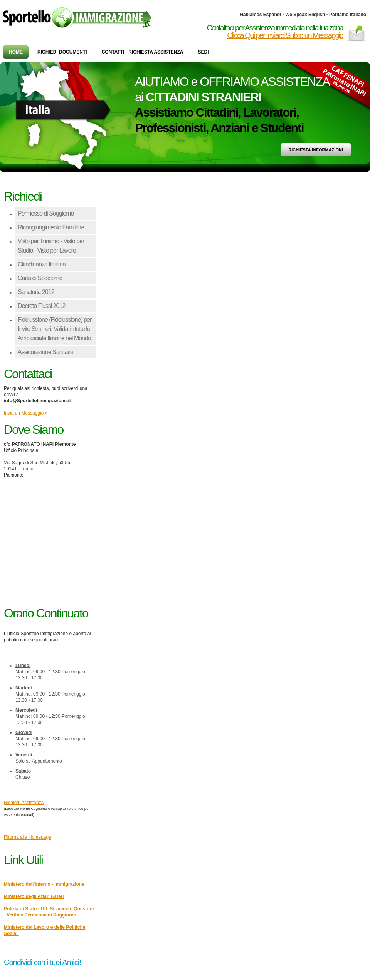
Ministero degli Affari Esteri (34, 896)
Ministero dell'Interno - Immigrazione (44, 884)
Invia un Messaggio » (26, 413)
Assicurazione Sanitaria (45, 352)
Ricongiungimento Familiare (51, 227)
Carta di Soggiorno (40, 278)
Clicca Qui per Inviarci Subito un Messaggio (285, 35)
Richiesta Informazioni (316, 150)
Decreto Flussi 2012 (41, 306)
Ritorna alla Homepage (28, 837)
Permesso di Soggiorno (46, 213)
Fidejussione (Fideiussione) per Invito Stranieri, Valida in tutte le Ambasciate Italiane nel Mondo (55, 329)
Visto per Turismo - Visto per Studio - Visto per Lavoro (51, 246)
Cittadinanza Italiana (42, 264)
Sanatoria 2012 (36, 292)
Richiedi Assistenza (24, 803)
